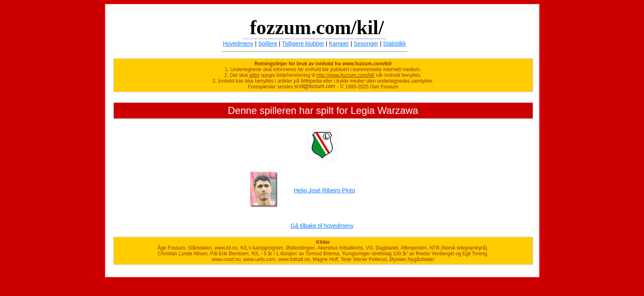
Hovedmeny (238, 44)
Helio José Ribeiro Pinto (324, 190)
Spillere (268, 44)
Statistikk (395, 44)
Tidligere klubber (303, 44)
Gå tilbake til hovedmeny (322, 226)
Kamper (339, 44)
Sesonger (366, 44)
